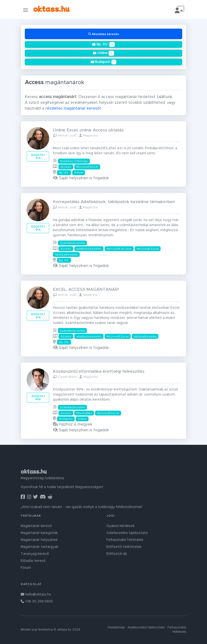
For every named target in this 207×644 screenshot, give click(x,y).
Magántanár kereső (36, 526)
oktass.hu (51, 9)
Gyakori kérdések (120, 526)
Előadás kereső (33, 561)
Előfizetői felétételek (124, 547)
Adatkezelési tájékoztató (127, 533)
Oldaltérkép (116, 628)
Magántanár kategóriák (39, 533)
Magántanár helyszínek (39, 540)
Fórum (26, 568)
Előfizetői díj (116, 554)
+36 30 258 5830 (37, 601)
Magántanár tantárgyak (39, 547)
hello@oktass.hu (36, 594)
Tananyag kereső (35, 554)
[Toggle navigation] (26, 10)
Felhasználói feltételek (125, 540)
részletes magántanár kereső (72, 108)
